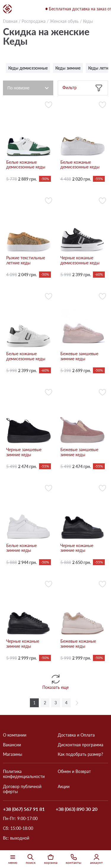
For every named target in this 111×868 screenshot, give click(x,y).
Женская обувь (64, 21)
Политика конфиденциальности (24, 774)
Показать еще (55, 681)
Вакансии (12, 745)
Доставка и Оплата (76, 735)
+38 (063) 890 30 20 (77, 809)
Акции (64, 787)
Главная (10, 21)
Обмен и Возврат (74, 771)
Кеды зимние (68, 68)
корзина (51, 859)
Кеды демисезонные (28, 68)
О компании (15, 735)
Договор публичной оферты (22, 789)
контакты (74, 859)
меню (13, 859)
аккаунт (96, 859)
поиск (31, 859)
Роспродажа (34, 21)
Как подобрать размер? (80, 754)
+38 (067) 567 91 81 (24, 809)
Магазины (13, 754)
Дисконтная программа (81, 745)
